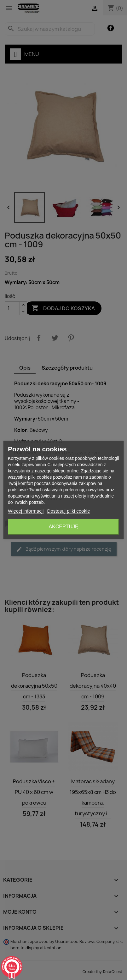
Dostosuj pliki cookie (69, 511)
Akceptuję (63, 527)
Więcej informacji (26, 511)
